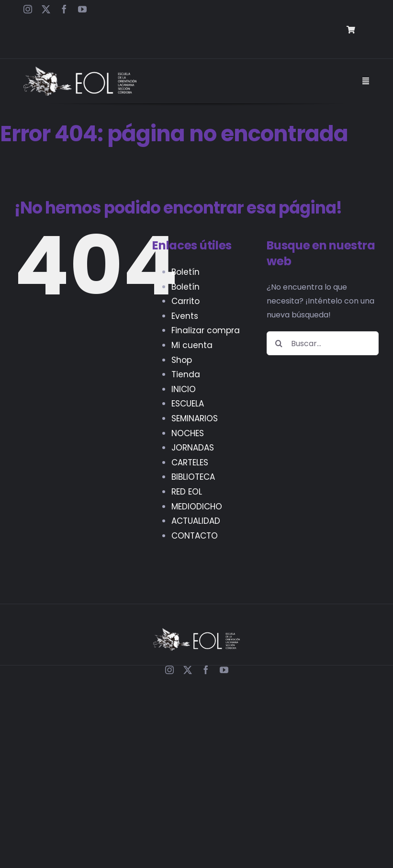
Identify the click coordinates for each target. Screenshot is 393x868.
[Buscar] (279, 343)
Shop (182, 360)
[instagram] (28, 9)
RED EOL (187, 492)
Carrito (185, 301)
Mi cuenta (192, 345)
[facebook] (64, 9)
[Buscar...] (323, 343)
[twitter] (46, 9)
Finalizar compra (206, 330)
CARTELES (190, 462)
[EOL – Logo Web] (80, 70)
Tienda (186, 374)
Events (185, 316)
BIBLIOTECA (193, 477)
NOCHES (188, 433)
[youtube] (82, 9)
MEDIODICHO (197, 507)
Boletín (185, 272)
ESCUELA (188, 404)
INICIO (184, 389)
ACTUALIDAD (196, 521)
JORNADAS (193, 448)
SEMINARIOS (195, 418)
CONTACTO (195, 536)
